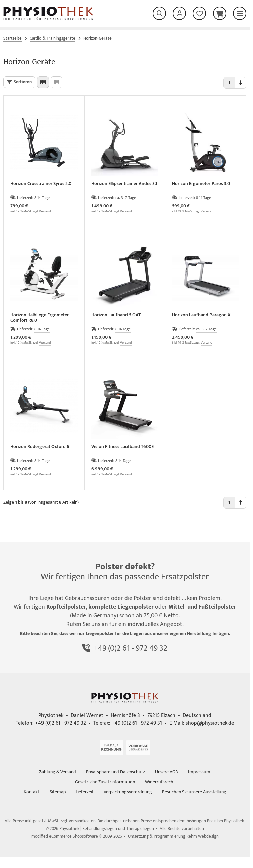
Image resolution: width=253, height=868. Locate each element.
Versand (45, 211)
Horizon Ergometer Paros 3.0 (201, 184)
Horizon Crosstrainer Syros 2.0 (41, 184)
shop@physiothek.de (210, 723)
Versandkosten (82, 821)
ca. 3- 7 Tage (126, 198)
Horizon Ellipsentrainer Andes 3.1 (124, 184)
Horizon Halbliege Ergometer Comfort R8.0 (39, 318)
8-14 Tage (42, 198)
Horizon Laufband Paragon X (201, 316)
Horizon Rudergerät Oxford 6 (40, 447)
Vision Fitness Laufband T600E (122, 447)
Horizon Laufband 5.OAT (116, 316)
